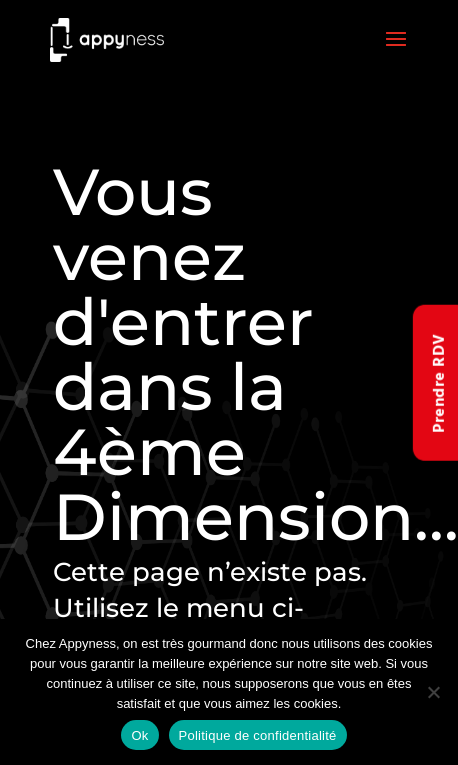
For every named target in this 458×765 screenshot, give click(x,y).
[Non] (433, 692)
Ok (139, 735)
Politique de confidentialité (258, 735)
